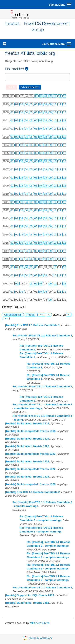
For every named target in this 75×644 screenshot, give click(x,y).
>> (6, 319)
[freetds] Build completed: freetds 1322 (30, 469)
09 (50, 96)
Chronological (13, 315)
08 (46, 96)
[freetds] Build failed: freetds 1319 (27, 439)
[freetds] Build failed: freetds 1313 (27, 423)
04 (27, 104)
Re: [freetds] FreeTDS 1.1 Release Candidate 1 (42, 335)
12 (64, 96)
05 (31, 104)
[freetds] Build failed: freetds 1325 (27, 477)
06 (36, 96)
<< (41, 315)
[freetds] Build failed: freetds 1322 (27, 446)
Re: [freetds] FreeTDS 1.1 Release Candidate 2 (42, 588)
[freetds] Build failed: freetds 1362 (27, 603)
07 (41, 96)
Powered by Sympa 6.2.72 (40, 638)
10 (55, 96)
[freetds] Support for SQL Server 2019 (30, 595)
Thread (31, 315)
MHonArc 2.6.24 (40, 623)
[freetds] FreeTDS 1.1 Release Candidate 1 (32, 325)
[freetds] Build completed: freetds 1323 (30, 454)
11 (60, 96)
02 (17, 104)
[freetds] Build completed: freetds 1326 (30, 484)
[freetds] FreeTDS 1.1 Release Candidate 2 (32, 492)
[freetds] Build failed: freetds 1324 (27, 461)
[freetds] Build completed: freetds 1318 (30, 431)
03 (22, 104)
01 (12, 104)
